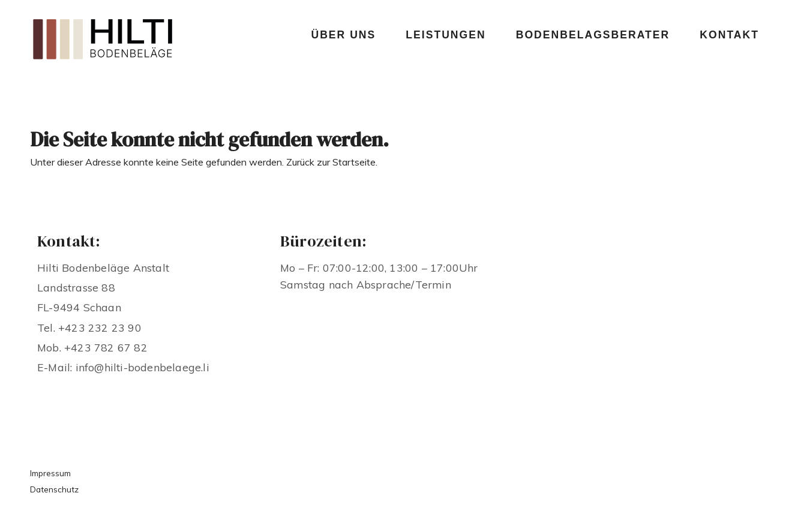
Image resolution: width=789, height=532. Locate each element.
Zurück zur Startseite (331, 162)
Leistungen (445, 35)
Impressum (50, 473)
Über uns (343, 35)
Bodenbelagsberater (593, 35)
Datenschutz (54, 489)
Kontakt (729, 35)
